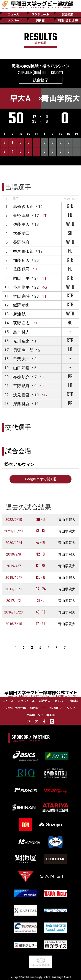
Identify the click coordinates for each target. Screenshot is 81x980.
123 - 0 (40, 578)
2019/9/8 (14, 554)
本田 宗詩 (21, 296)
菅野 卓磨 (21, 216)
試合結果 (67, 14)
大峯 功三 (21, 233)
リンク (71, 708)
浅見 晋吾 (21, 395)
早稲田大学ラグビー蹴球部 (42, 4)
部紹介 (34, 708)
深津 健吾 (21, 404)
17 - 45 (41, 624)
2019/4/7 (14, 566)
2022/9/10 (14, 520)
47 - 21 (41, 543)
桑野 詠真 (21, 242)
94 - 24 (41, 589)
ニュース (13, 14)
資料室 (40, 20)
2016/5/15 (14, 624)
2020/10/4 (14, 543)
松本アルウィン (56, 66)
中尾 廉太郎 (23, 251)
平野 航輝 (21, 386)
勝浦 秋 (19, 314)
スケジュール (40, 14)
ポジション (70, 199)
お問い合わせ (67, 20)
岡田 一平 (21, 278)
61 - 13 (40, 531)
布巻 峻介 (21, 377)
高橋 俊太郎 (23, 207)
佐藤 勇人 (21, 224)
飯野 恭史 (21, 305)
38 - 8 (40, 520)
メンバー (13, 20)
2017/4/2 (14, 601)
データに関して (53, 708)
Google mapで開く (41, 479)
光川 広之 (21, 341)
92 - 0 (40, 554)
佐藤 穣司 (21, 269)
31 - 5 (41, 601)
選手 (16, 199)
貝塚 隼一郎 (23, 350)
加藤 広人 (21, 260)
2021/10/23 (14, 531)
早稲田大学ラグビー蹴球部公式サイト (43, 693)
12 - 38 (40, 566)
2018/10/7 (14, 578)
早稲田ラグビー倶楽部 (41, 715)
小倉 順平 (21, 287)
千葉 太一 (21, 359)
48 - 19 (41, 612)
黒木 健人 (21, 332)
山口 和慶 (21, 368)
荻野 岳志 (21, 323)
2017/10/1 (14, 589)
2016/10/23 (14, 612)
